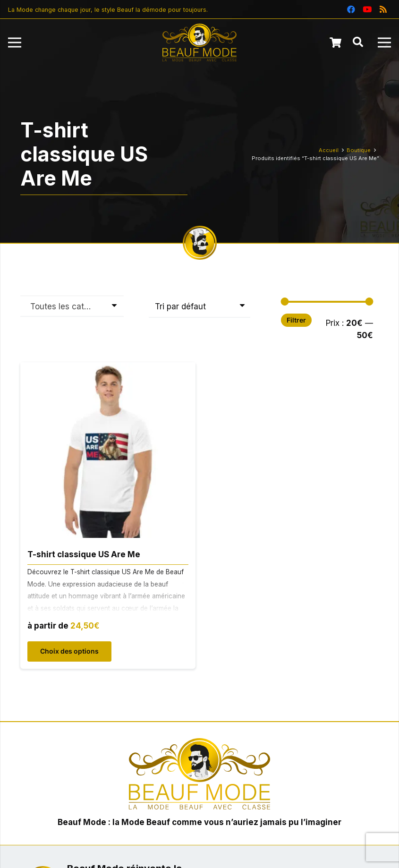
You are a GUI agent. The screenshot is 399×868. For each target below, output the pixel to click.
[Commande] (199, 307)
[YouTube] (367, 9)
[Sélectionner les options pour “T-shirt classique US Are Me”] (69, 652)
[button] (358, 43)
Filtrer (296, 320)
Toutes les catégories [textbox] (67, 306)
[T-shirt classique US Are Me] (108, 369)
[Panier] (335, 43)
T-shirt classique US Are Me (84, 554)
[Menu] (14, 43)
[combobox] (72, 306)
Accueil (329, 150)
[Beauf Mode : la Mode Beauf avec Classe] (200, 43)
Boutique (359, 150)
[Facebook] (351, 9)
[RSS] (383, 9)
